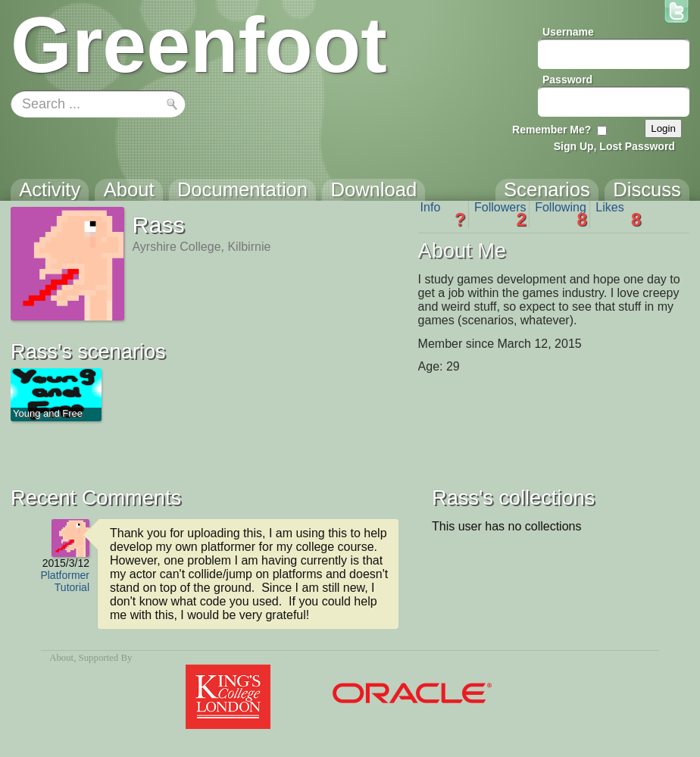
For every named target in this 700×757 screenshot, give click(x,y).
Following (561, 214)
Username (568, 32)
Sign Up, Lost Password (614, 146)
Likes (618, 214)
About (61, 658)
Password (567, 80)
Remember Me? (552, 130)
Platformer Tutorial (65, 581)
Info (443, 214)
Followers (500, 214)
